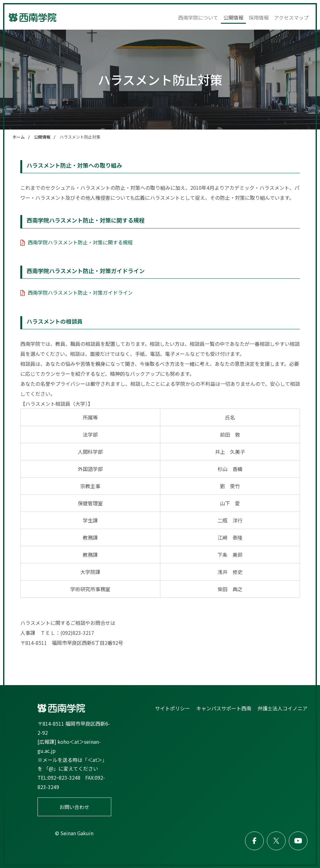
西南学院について (198, 17)
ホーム (19, 137)
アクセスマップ (291, 17)
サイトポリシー (172, 708)
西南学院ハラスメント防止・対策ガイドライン (80, 292)
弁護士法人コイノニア (282, 708)
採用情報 (259, 17)
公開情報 (233, 17)
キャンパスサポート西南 (224, 708)
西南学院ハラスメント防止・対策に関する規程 (80, 242)
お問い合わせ (74, 807)
